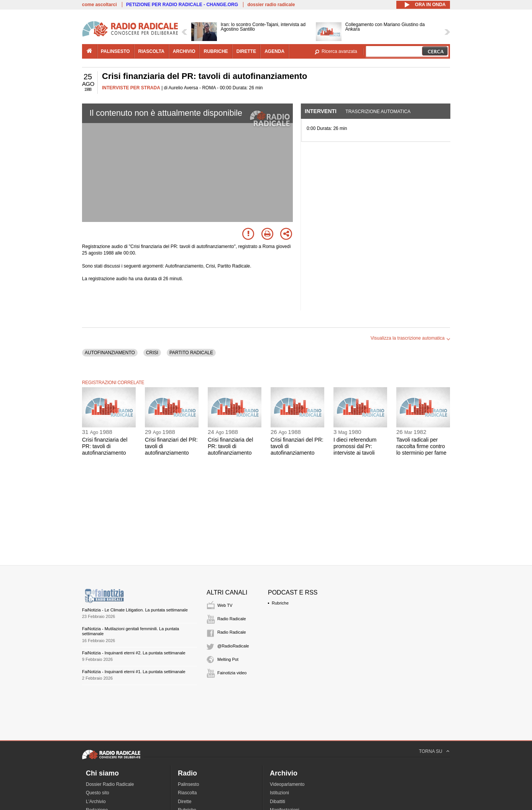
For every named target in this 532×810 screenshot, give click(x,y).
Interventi (321, 111)
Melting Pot (228, 659)
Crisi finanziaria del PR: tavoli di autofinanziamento (105, 446)
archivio (184, 51)
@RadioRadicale (233, 646)
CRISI (152, 353)
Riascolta (187, 793)
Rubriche (280, 603)
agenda (274, 51)
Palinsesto (188, 784)
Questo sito (98, 793)
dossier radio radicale (271, 5)
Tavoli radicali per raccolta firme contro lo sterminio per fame (421, 446)
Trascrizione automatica (378, 112)
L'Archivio (96, 802)
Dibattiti (277, 802)
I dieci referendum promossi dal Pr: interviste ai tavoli (355, 446)
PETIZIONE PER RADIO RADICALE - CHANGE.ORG (182, 5)
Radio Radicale (232, 619)
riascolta (151, 51)
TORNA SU (431, 751)
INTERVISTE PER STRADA (131, 88)
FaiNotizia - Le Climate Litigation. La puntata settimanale (135, 610)
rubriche (216, 51)
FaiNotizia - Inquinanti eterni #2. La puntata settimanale (134, 653)
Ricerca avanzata (339, 51)
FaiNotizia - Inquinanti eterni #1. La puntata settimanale (134, 672)
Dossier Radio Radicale (110, 784)
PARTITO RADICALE (191, 353)
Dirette (185, 802)
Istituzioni (279, 793)
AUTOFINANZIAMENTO (110, 353)
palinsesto (115, 51)
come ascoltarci (99, 5)
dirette (246, 51)
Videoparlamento (287, 784)
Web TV (225, 605)
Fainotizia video (232, 673)
